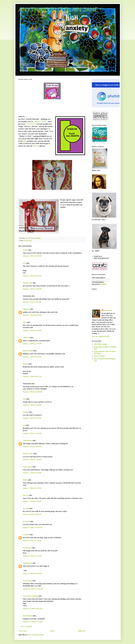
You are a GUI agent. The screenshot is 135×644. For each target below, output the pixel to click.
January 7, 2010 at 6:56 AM (32, 330)
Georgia (26, 412)
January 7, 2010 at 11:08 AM (32, 392)
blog (25, 141)
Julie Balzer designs (101, 344)
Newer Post (23, 631)
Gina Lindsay (27, 467)
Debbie (25, 480)
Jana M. (26, 495)
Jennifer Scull (28, 283)
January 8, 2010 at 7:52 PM (32, 541)
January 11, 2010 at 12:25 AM (33, 589)
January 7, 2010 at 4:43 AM (32, 256)
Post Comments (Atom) (36, 635)
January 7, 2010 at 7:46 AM (32, 344)
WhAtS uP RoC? (100, 356)
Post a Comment (26, 626)
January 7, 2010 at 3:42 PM (32, 433)
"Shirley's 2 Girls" (40, 121)
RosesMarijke (28, 616)
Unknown (26, 309)
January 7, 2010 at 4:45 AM (32, 276)
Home (52, 631)
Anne (25, 322)
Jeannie (25, 364)
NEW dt (36, 146)
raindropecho (27, 563)
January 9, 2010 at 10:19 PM (32, 573)
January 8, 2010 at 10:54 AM (33, 528)
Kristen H (26, 521)
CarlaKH (26, 535)
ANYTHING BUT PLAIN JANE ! (60, 10)
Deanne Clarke (28, 454)
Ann (24, 399)
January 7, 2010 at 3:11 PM (32, 418)
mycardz (26, 508)
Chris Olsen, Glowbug (30, 596)
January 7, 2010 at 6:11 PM (32, 473)
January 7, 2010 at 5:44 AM (32, 289)
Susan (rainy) (27, 581)
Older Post (82, 631)
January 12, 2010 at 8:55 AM (33, 609)
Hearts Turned (28, 351)
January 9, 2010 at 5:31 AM (32, 556)
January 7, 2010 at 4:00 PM (32, 447)
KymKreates (27, 548)
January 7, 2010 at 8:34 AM (32, 357)
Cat (24, 425)
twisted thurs (28, 241)
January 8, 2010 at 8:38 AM (32, 514)
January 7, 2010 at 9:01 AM (32, 376)
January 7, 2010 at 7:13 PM (32, 488)
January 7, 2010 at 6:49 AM (32, 315)
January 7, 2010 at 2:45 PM (32, 405)
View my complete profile (101, 336)
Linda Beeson (27, 440)
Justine (25, 250)
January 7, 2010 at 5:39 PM (32, 460)
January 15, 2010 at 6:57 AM (33, 622)
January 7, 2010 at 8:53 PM (32, 501)
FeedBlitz (103, 284)
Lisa (24, 263)
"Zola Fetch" (31, 124)
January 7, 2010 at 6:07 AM (32, 302)
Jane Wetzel (108, 310)
